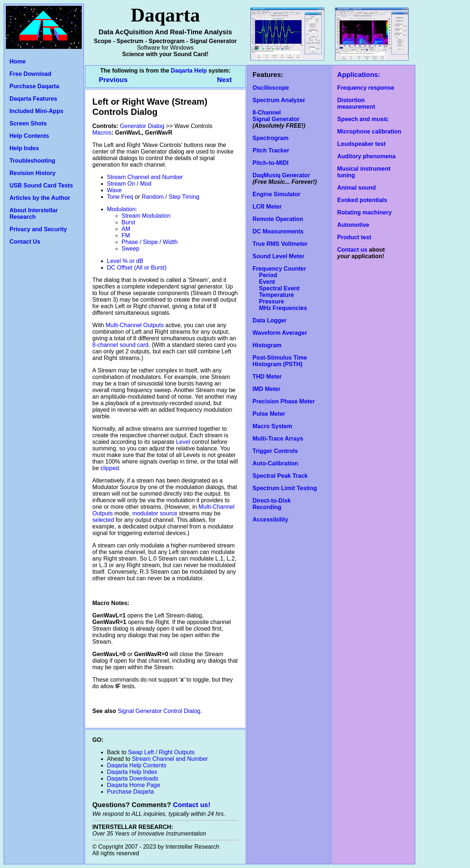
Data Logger (269, 320)
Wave (114, 190)
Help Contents (29, 136)
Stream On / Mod (129, 184)
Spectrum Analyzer (279, 100)
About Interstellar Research (34, 214)
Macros (102, 133)
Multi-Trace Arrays (278, 439)
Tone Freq (120, 197)
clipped (110, 468)
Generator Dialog (142, 126)
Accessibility (270, 520)
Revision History (32, 173)
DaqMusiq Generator (281, 175)
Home (18, 61)
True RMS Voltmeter (280, 244)
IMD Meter (266, 389)
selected (103, 520)
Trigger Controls (275, 451)
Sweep (130, 249)
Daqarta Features (33, 99)
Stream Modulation (146, 216)
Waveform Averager (280, 333)
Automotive (353, 225)
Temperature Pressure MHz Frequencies (280, 301)
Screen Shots (28, 123)
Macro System (272, 426)
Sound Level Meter (278, 256)
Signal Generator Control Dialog (159, 711)
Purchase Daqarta (34, 86)
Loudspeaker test (361, 144)
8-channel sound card (120, 345)
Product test (354, 237)
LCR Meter (267, 207)
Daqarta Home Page (134, 785)
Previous (114, 80)
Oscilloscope (271, 88)
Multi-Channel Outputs (134, 325)
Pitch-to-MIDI (271, 163)
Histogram (267, 345)
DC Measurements (278, 231)
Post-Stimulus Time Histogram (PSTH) (280, 361)
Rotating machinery (364, 212)
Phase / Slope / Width (150, 242)
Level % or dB (125, 261)
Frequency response (366, 88)
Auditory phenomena (366, 156)
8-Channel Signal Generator (276, 116)
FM (126, 235)
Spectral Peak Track (280, 476)
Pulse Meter (269, 414)
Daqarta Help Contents (137, 765)
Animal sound (357, 188)
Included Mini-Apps (36, 111)
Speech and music (363, 119)
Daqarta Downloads (133, 778)
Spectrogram (271, 138)
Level (183, 442)
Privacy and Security (38, 229)
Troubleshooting (32, 161)
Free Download (30, 74)
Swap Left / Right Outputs (161, 752)
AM (126, 229)
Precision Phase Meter (284, 401)
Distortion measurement (356, 103)
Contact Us (25, 242)
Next (224, 80)
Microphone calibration (369, 131)
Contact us (352, 250)
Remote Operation (278, 219)
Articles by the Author (40, 198)
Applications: (359, 75)
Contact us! (192, 805)
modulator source (155, 513)
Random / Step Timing (170, 197)
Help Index (24, 148)
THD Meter (267, 377)
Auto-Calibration (275, 463)
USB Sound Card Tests (41, 185)
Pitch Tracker (271, 150)
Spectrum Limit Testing (285, 488)
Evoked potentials (362, 200)
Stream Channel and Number (145, 177)
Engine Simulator (277, 194)
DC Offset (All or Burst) (137, 268)
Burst (128, 222)
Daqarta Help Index (132, 772)
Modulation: (122, 209)
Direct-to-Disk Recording (272, 504)
